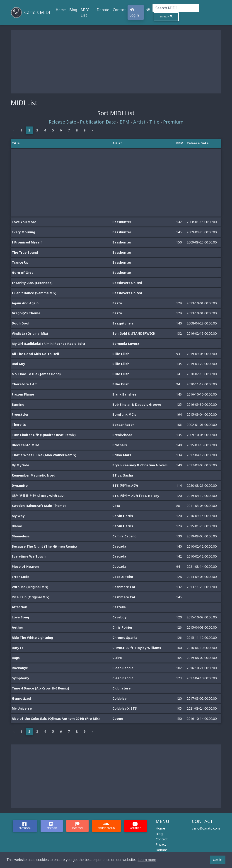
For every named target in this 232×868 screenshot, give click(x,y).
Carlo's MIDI (37, 12)
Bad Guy (18, 364)
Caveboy (119, 617)
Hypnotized (21, 698)
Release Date (62, 122)
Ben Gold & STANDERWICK (134, 333)
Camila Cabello (124, 536)
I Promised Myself (27, 242)
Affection (19, 607)
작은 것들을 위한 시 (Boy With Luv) (38, 496)
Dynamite (20, 485)
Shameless (21, 536)
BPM (124, 122)
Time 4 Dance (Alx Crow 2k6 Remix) (40, 688)
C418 (116, 506)
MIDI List (85, 12)
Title (154, 122)
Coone (118, 719)
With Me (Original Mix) (30, 587)
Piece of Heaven (25, 566)
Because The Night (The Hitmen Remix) (44, 546)
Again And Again (25, 303)
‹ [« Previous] (14, 130)
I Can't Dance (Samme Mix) (34, 293)
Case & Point (123, 577)
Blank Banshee (124, 394)
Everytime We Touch (29, 556)
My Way (18, 516)
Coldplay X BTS (125, 708)
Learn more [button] (147, 860)
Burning (18, 404)
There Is (19, 425)
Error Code (21, 577)
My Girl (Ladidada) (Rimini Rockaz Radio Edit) (48, 344)
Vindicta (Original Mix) (30, 333)
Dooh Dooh (21, 323)
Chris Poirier (122, 627)
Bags (16, 658)
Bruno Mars (122, 455)
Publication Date (98, 122)
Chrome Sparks (125, 638)
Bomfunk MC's (124, 414)
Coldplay (119, 698)
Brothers (120, 445)
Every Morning (23, 232)
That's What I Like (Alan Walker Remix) (44, 455)
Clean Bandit (123, 668)
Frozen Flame (23, 394)
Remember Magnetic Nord (34, 475)
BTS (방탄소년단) (125, 485)
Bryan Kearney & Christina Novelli (140, 465)
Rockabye (20, 668)
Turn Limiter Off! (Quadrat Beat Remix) (44, 435)
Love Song (20, 617)
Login (134, 13)
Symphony (20, 678)
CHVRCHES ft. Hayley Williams (137, 648)
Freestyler (20, 414)
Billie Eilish (121, 354)
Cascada (119, 546)
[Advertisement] (116, 62)
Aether (17, 627)
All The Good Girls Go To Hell (35, 354)
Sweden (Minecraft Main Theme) (39, 506)
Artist (139, 122)
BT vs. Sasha (123, 475)
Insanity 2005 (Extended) (32, 283)
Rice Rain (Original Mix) (31, 597)
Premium (173, 122)
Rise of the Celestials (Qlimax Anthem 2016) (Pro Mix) (56, 719)
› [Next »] (92, 130)
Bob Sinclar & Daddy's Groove (137, 404)
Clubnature (121, 688)
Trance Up (20, 262)
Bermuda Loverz (126, 344)
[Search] (176, 8)
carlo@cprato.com (206, 828)
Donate (103, 10)
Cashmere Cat (124, 587)
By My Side (21, 465)
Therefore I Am (25, 384)
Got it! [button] (217, 860)
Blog (73, 10)
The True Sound (25, 252)
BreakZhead (122, 435)
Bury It (17, 648)
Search (166, 16)
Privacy (161, 844)
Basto (117, 303)
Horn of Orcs (23, 273)
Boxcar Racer (123, 425)
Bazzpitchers (123, 323)
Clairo (117, 658)
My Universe (22, 708)
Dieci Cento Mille (25, 445)
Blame (17, 526)
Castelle (119, 607)
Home (61, 10)
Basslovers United (127, 283)
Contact (119, 10)
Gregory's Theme (26, 313)
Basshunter (122, 222)
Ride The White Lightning (32, 638)
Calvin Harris (123, 516)
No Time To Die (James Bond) (36, 374)
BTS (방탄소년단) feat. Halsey (136, 496)
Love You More (24, 222)
